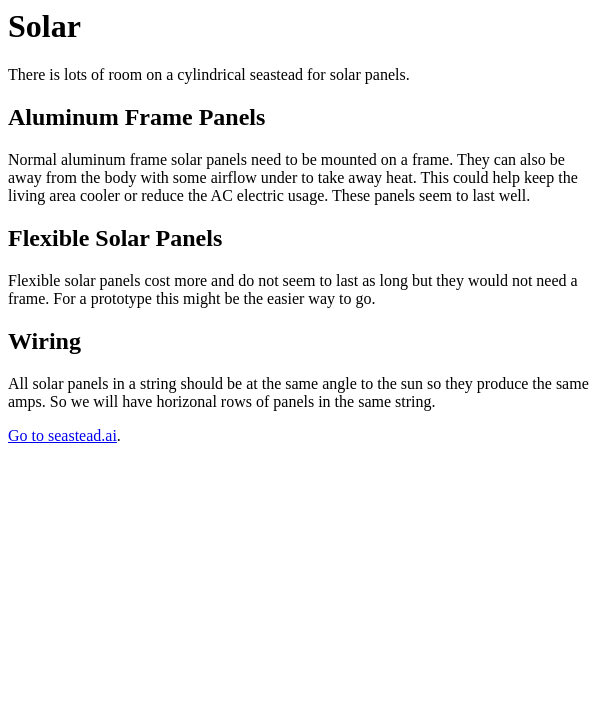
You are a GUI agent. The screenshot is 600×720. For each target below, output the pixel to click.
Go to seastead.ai (62, 435)
